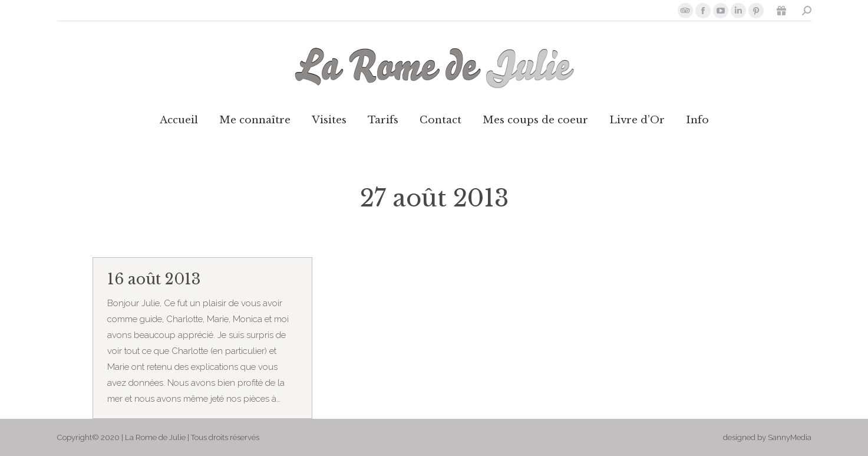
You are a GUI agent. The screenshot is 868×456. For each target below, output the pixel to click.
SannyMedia (790, 437)
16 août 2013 (154, 279)
